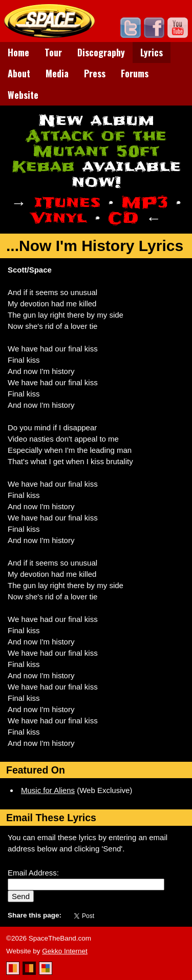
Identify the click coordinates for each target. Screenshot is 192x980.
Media (57, 73)
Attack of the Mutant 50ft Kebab (89, 151)
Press (95, 73)
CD (123, 218)
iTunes (67, 203)
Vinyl (59, 218)
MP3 (145, 203)
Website (23, 95)
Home (18, 52)
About (19, 73)
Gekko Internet (65, 951)
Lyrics (152, 52)
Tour (53, 52)
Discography (101, 52)
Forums (135, 73)
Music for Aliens (48, 790)
